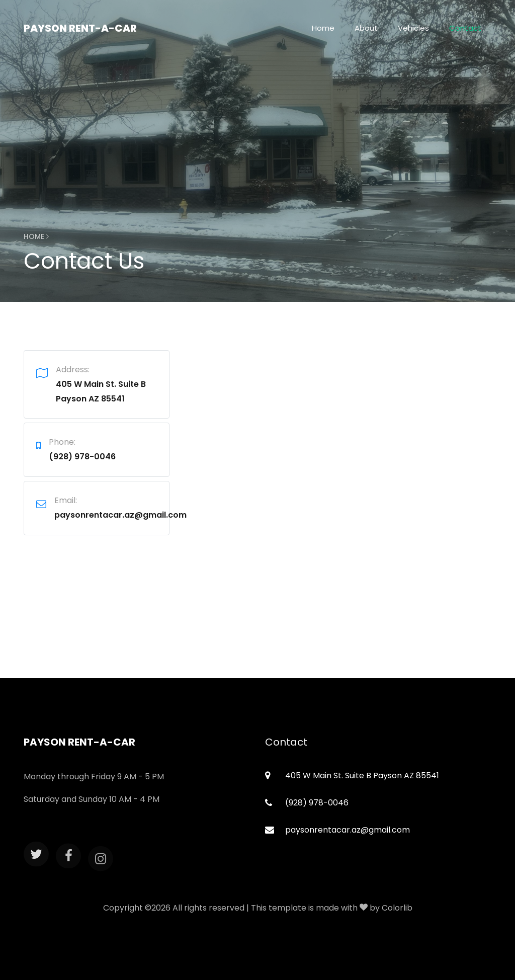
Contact (465, 28)
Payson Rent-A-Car (80, 28)
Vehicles (413, 28)
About (366, 28)
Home (323, 28)
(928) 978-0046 (82, 457)
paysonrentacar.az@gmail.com (120, 515)
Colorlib (397, 908)
